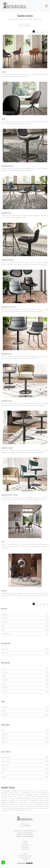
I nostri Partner (25, 845)
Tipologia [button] (5, 725)
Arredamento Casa (21, 19)
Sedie (30, 19)
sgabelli (25, 742)
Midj (25, 626)
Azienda (25, 841)
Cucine (25, 854)
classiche (25, 707)
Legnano (25, 769)
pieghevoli (25, 738)
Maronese (25, 622)
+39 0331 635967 (28, 835)
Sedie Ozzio (38, 19)
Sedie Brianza (25, 634)
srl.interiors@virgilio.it (27, 837)
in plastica (25, 688)
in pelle (25, 684)
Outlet (25, 860)
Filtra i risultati (25, 25)
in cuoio (25, 668)
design (25, 711)
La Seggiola (25, 618)
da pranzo (25, 653)
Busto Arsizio (25, 761)
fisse (25, 730)
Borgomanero (25, 757)
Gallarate (25, 765)
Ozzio (25, 630)
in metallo (25, 680)
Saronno (25, 777)
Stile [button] (3, 701)
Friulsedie (25, 614)
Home (10, 19)
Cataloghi (25, 849)
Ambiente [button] (6, 643)
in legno (25, 676)
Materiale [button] (5, 663)
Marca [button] (4, 609)
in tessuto (25, 692)
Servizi (25, 843)
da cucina (25, 649)
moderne (25, 715)
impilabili (25, 734)
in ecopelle (25, 672)
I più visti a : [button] (6, 752)
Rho (25, 773)
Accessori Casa (25, 858)
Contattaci (25, 847)
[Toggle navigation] (46, 6)
